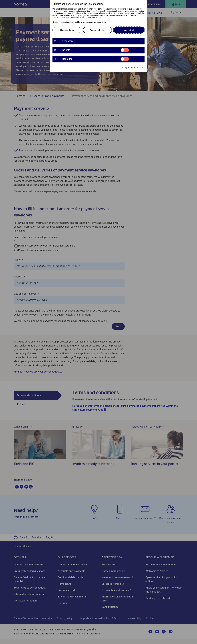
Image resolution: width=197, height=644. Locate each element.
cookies (71, 22)
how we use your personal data (92, 22)
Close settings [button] (67, 30)
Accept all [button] (129, 30)
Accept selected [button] (97, 30)
